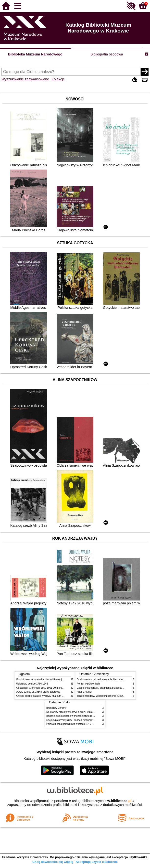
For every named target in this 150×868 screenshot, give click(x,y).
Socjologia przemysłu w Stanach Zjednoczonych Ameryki (77, 720)
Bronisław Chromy (56, 708)
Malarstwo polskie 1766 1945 (32, 684)
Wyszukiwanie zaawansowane (25, 79)
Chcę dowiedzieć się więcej (53, 862)
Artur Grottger (84, 692)
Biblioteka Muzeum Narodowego (35, 54)
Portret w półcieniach (88, 684)
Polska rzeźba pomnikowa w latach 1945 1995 (72, 724)
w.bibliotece (119, 801)
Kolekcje (58, 79)
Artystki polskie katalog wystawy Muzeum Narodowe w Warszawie (52, 696)
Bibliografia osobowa (107, 54)
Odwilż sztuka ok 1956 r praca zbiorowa (38, 692)
